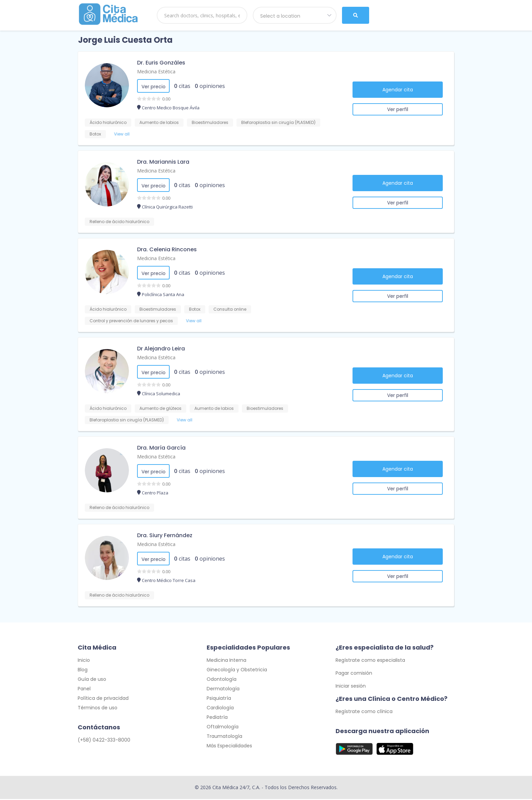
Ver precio (154, 87)
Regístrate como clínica (364, 712)
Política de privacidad (103, 699)
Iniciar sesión (351, 687)
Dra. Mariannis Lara (163, 162)
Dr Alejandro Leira (161, 349)
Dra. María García (161, 448)
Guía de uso (92, 680)
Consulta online (230, 309)
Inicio (84, 661)
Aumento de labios (159, 122)
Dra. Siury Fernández (165, 535)
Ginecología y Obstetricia (237, 671)
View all (122, 134)
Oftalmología (223, 728)
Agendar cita (398, 90)
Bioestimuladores (210, 122)
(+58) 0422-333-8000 (104, 741)
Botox (95, 134)
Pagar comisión (354, 674)
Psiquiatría (219, 699)
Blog (83, 671)
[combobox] (295, 15)
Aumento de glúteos (160, 408)
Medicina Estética (156, 71)
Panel (84, 690)
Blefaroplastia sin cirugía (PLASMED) (278, 122)
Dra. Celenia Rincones (167, 249)
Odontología (222, 680)
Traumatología (224, 737)
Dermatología (223, 690)
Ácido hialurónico (108, 122)
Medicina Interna (226, 661)
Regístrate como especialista (370, 661)
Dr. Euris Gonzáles (161, 63)
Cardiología (220, 709)
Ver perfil (398, 109)
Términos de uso (98, 709)
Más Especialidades (229, 747)
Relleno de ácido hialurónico (119, 222)
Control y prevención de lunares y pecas (131, 321)
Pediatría (217, 718)
